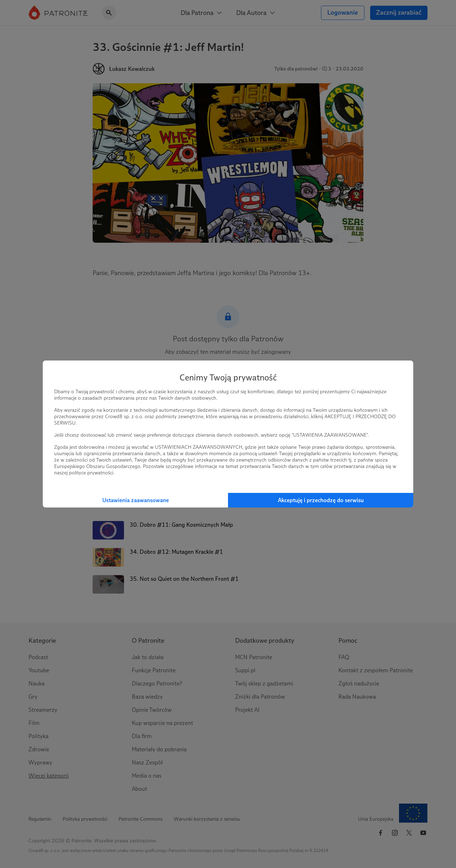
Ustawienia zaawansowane (136, 500)
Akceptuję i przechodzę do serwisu (321, 500)
